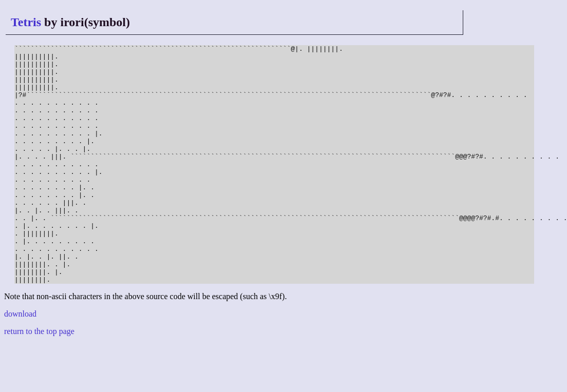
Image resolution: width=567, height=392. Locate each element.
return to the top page (39, 379)
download (20, 361)
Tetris (26, 22)
